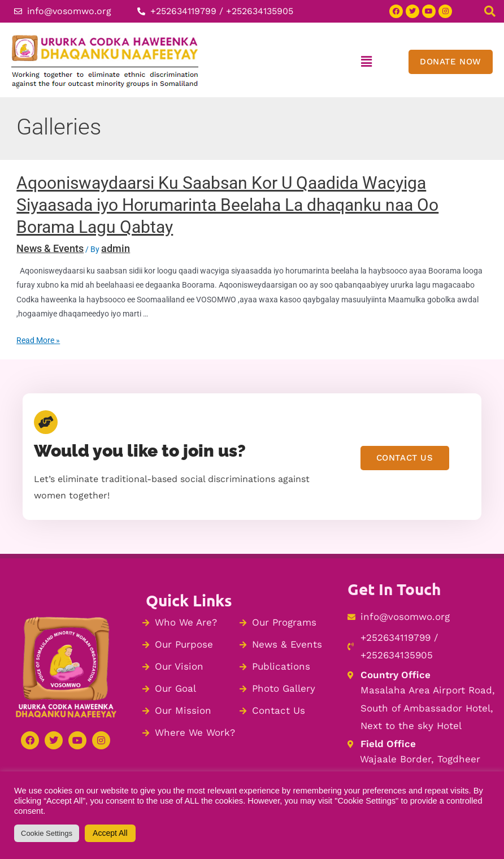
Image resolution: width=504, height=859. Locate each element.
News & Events (50, 248)
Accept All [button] (110, 833)
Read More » (38, 340)
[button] (367, 62)
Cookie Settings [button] (47, 833)
